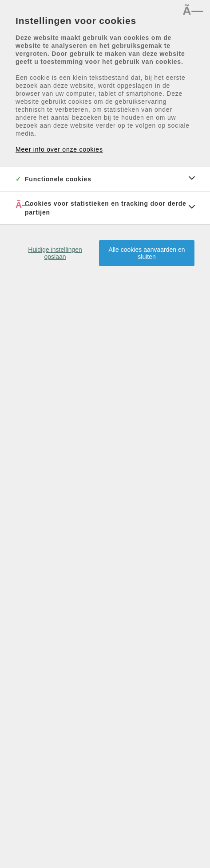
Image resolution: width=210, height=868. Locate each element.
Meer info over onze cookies (59, 149)
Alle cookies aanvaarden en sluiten (147, 253)
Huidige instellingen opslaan (55, 253)
